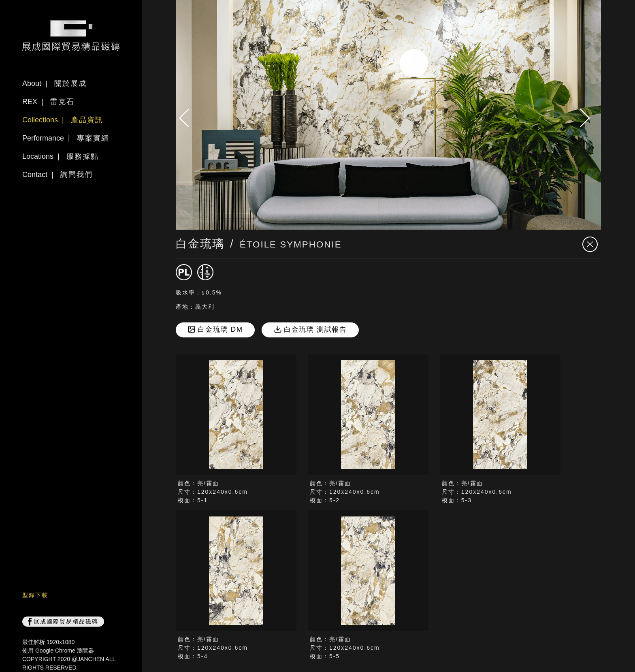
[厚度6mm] (205, 272)
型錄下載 (35, 595)
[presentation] (188, 118)
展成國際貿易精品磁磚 (63, 622)
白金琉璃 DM (215, 330)
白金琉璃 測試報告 (311, 330)
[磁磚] (184, 272)
